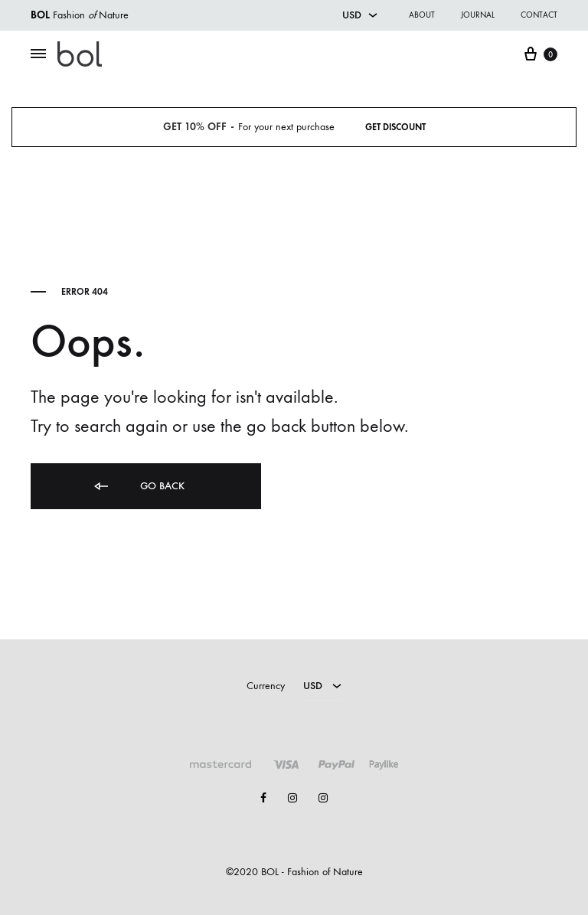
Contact (539, 15)
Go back (138, 487)
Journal (478, 15)
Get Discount (395, 127)
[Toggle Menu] (38, 54)
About (422, 15)
